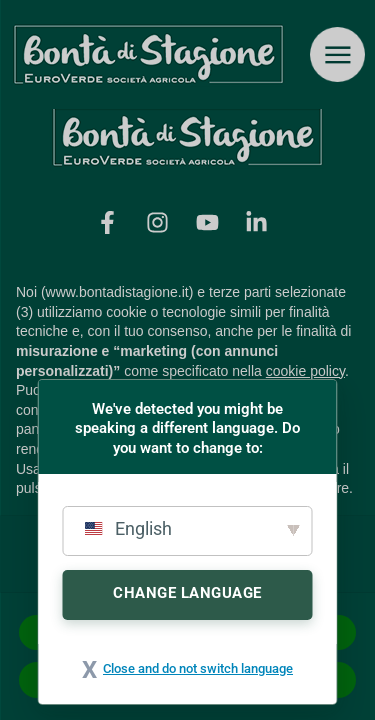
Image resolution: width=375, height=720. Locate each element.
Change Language (187, 593)
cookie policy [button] (305, 371)
